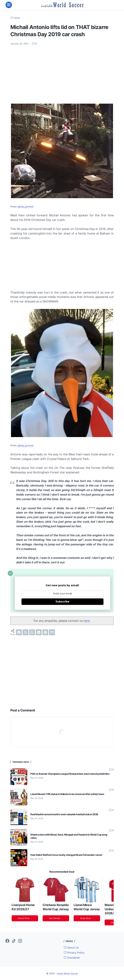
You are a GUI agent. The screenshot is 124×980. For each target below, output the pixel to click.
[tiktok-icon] (14, 941)
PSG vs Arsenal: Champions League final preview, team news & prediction (70, 774)
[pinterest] (45, 632)
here (87, 621)
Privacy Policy (74, 953)
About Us (71, 948)
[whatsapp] (32, 632)
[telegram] (39, 632)
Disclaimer (72, 958)
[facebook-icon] (7, 941)
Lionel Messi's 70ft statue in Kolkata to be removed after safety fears (67, 794)
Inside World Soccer (67, 973)
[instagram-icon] (20, 941)
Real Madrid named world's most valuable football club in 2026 (64, 814)
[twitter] (26, 632)
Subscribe (62, 602)
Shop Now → (87, 918)
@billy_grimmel (26, 207)
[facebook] (19, 632)
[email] (52, 632)
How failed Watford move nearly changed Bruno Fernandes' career (66, 855)
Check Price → (25, 918)
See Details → (56, 918)
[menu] (9, 5)
